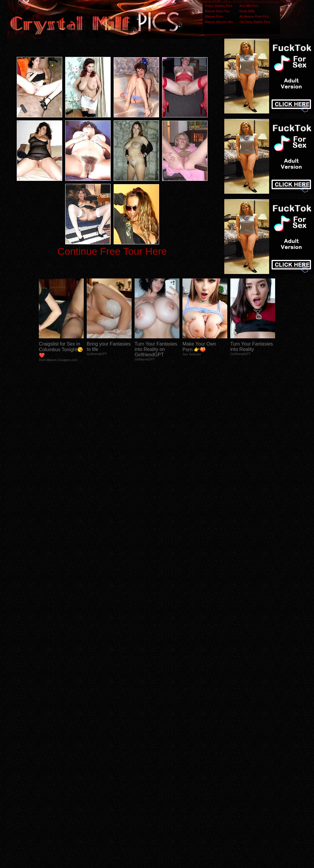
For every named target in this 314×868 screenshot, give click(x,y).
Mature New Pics (217, 11)
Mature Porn (214, 16)
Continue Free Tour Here (112, 251)
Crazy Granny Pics (219, 6)
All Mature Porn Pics (254, 16)
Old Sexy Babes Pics (255, 22)
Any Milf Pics (249, 6)
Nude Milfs (247, 11)
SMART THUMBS (168, 749)
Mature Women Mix (219, 22)
